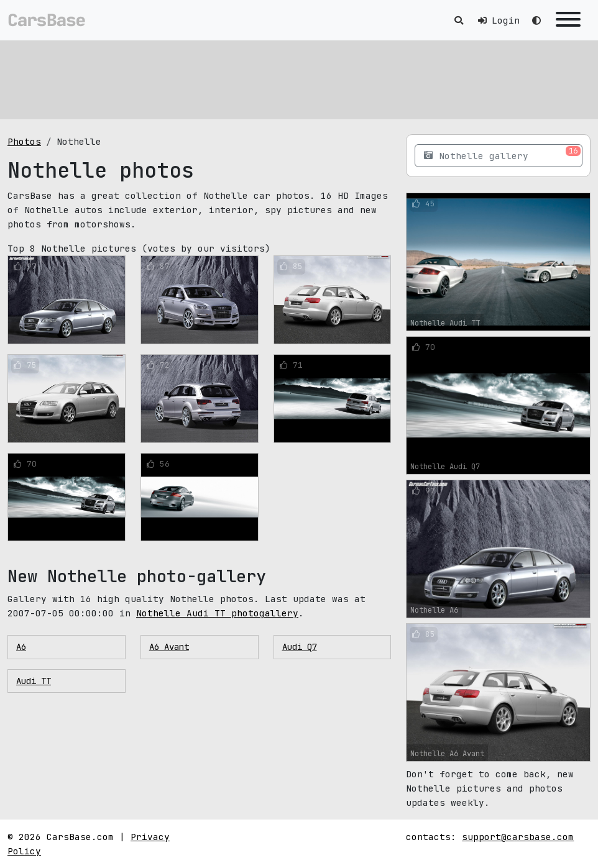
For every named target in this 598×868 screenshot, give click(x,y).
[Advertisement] (299, 78)
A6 (21, 647)
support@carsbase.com (518, 837)
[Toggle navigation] (568, 20)
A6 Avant (169, 647)
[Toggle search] (459, 20)
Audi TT (34, 681)
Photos (24, 141)
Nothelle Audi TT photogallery (217, 613)
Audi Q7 (300, 647)
